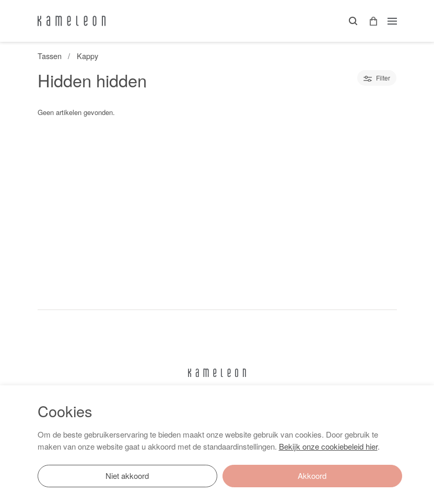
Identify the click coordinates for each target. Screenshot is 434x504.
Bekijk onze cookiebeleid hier (328, 446)
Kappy (87, 56)
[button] (370, 21)
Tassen (50, 56)
